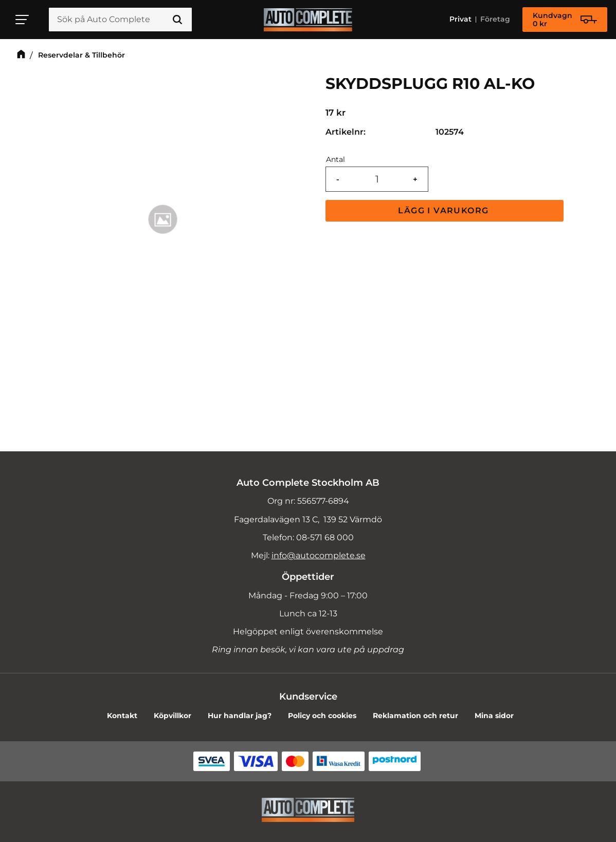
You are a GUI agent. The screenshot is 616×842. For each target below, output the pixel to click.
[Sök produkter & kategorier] (120, 20)
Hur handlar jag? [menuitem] (240, 716)
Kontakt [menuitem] (122, 716)
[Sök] (177, 20)
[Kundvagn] (565, 20)
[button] (23, 20)
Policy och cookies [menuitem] (322, 716)
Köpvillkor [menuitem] (173, 716)
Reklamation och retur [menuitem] (415, 716)
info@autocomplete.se (319, 555)
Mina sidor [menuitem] (494, 716)
